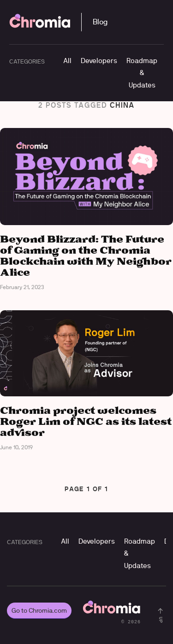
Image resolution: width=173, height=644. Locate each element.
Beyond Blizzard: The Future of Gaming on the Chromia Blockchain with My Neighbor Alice (86, 256)
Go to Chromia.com (39, 610)
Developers (99, 61)
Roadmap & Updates (142, 73)
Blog (100, 22)
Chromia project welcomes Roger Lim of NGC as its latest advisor (86, 422)
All (67, 61)
